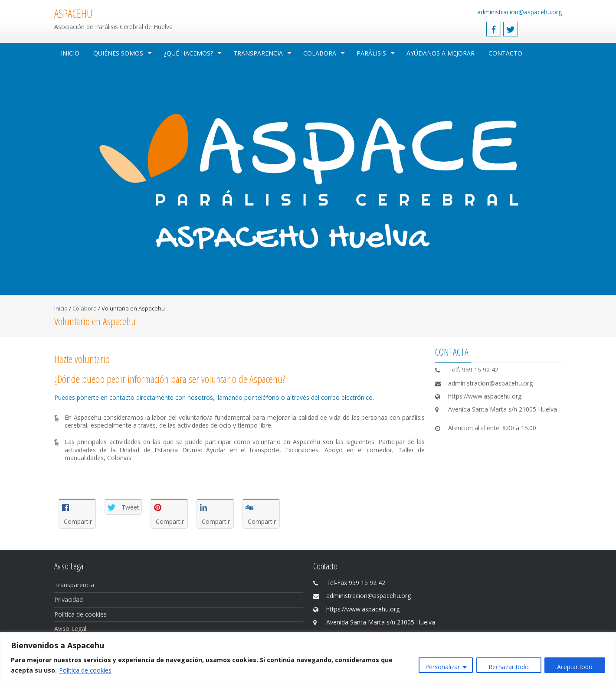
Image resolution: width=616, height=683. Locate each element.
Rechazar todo (506, 667)
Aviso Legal (70, 629)
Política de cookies (85, 670)
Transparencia (258, 53)
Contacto (505, 53)
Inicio (70, 53)
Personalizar (439, 667)
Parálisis (371, 53)
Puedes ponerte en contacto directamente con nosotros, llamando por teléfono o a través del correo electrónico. (215, 397)
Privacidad (69, 600)
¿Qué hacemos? (188, 53)
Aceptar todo (574, 667)
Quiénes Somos (118, 53)
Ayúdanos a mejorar (441, 53)
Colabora (320, 53)
